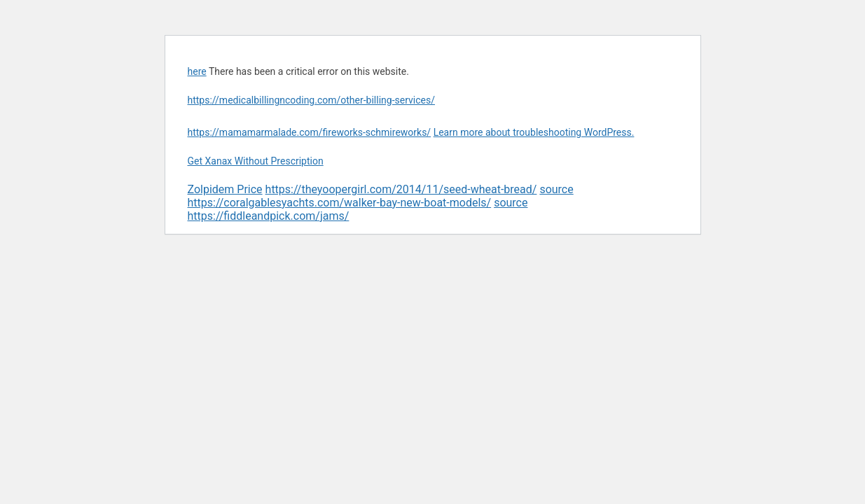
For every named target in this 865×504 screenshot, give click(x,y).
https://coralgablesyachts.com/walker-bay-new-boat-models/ (340, 203)
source (556, 189)
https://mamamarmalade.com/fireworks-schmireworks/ (310, 132)
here (197, 71)
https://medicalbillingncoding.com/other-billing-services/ (312, 100)
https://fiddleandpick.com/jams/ (269, 216)
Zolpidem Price (225, 189)
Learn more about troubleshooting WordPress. (534, 132)
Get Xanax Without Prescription (256, 161)
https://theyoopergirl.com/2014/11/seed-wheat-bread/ (401, 189)
